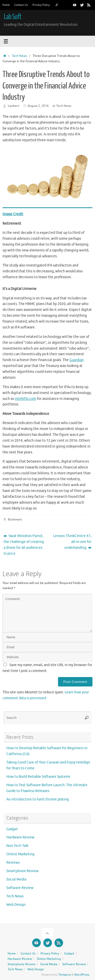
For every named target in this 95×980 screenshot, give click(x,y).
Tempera (65, 975)
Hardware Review (20, 837)
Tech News (19, 56)
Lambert (14, 106)
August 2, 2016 (38, 106)
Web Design (16, 905)
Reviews (13, 863)
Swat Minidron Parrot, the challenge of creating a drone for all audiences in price (24, 545)
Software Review (20, 888)
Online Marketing (20, 854)
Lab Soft (13, 17)
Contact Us (21, 5)
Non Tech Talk (17, 846)
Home (6, 5)
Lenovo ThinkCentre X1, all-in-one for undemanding (72, 542)
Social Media (16, 879)
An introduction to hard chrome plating (38, 799)
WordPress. (82, 975)
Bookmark (15, 519)
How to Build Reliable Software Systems (38, 777)
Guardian (77, 360)
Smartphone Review (22, 871)
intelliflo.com (25, 399)
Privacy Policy (41, 5)
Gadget (12, 829)
